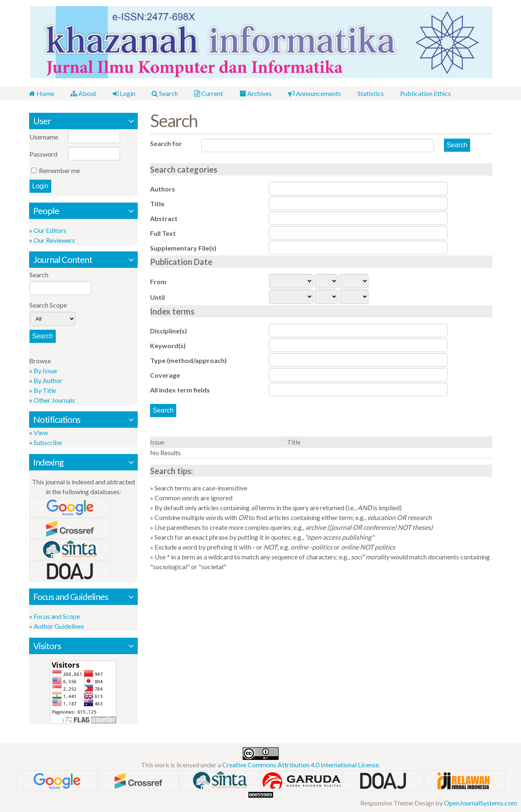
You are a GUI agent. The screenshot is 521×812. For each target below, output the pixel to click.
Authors (163, 189)
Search (165, 93)
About (83, 93)
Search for (166, 143)
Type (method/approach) (188, 360)
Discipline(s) (168, 331)
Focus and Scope (57, 616)
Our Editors (50, 230)
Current (209, 93)
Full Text (163, 233)
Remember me (59, 170)
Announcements (315, 93)
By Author (48, 380)
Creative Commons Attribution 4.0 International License (300, 765)
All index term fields (180, 390)
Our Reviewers (54, 240)
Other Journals (54, 400)
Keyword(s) (168, 346)
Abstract (164, 218)
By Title (45, 390)
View (41, 432)
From (158, 282)
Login (124, 93)
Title (157, 204)
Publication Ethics (425, 93)
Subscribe (48, 442)
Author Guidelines (59, 626)
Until (157, 297)
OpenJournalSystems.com (480, 803)
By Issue (45, 371)
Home (42, 93)
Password (43, 154)
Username (44, 137)
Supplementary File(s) (183, 248)
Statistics (371, 93)
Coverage (165, 375)
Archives (256, 93)
